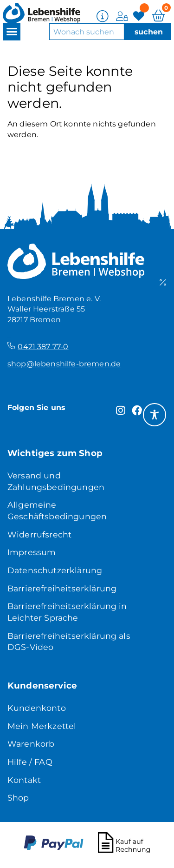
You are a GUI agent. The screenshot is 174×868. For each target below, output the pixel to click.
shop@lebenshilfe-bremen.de (64, 364)
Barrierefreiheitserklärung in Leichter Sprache (67, 612)
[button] (12, 31)
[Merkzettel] (140, 16)
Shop (18, 798)
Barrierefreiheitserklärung (62, 588)
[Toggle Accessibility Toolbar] (155, 415)
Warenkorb (31, 744)
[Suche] (147, 32)
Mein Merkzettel (42, 726)
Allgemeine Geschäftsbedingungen (57, 510)
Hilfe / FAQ (30, 762)
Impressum (32, 552)
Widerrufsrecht (39, 534)
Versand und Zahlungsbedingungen (56, 481)
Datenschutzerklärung (55, 570)
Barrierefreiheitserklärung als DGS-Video (69, 642)
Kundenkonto (37, 708)
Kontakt (24, 780)
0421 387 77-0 (43, 347)
